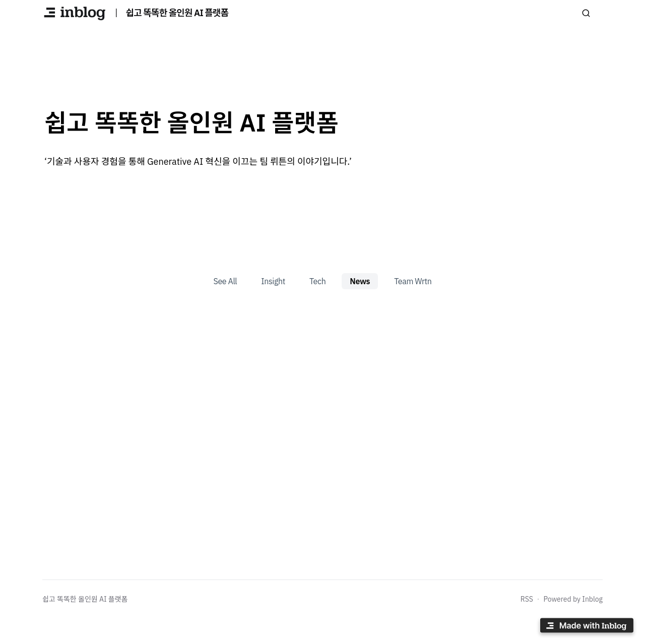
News (360, 281)
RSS (527, 599)
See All (225, 281)
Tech (317, 281)
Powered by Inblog (573, 599)
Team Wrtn (413, 281)
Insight (273, 281)
